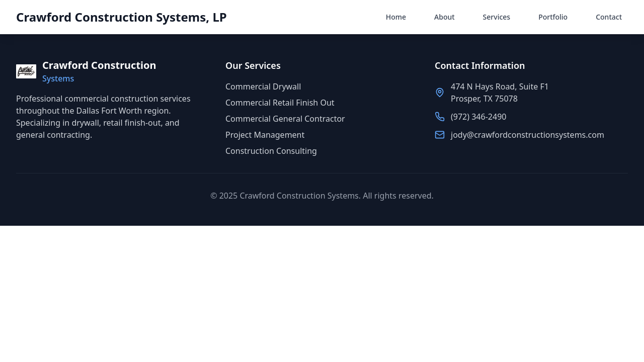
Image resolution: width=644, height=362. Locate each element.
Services (497, 17)
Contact (609, 17)
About (445, 17)
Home (396, 17)
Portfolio (553, 17)
